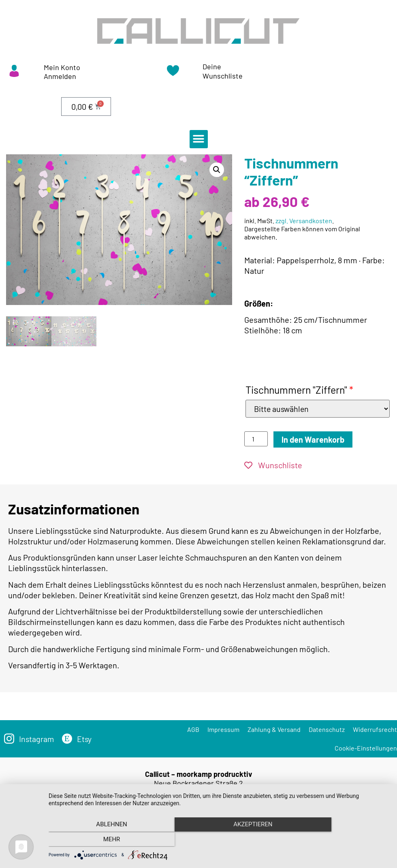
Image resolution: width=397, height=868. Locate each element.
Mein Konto (62, 67)
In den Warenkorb (313, 439)
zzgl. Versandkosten (304, 221)
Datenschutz (327, 729)
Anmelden (60, 76)
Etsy (85, 739)
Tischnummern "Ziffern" (299, 390)
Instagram (37, 739)
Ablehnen (100, 840)
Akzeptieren (219, 840)
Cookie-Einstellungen (366, 748)
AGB (193, 729)
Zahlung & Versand (274, 729)
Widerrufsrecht (375, 729)
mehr (338, 840)
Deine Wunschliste (223, 71)
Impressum (223, 729)
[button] (199, 139)
